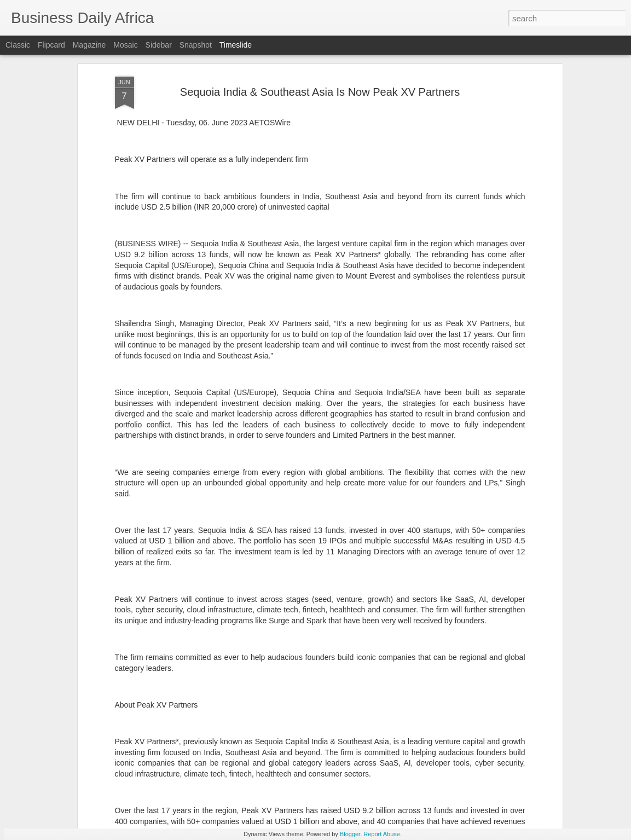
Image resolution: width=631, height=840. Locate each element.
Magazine (89, 45)
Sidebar (159, 45)
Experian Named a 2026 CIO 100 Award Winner (505, 792)
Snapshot (196, 45)
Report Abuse (382, 834)
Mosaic (125, 45)
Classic (18, 45)
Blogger (350, 834)
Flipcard (51, 45)
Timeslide (236, 45)
